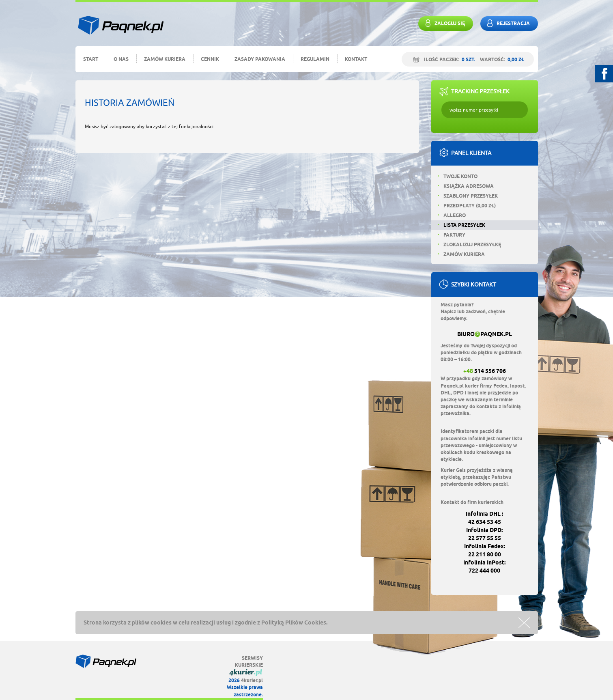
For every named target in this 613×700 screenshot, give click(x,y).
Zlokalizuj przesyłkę (469, 244)
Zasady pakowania (260, 59)
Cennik (210, 59)
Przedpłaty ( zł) (467, 206)
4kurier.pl (252, 680)
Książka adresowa (466, 186)
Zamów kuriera (165, 59)
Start (91, 59)
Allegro (452, 215)
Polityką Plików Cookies (294, 622)
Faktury (452, 235)
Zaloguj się (444, 23)
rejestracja (507, 23)
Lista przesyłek (461, 225)
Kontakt (356, 59)
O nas (121, 59)
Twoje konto (458, 176)
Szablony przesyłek (468, 196)
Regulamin (315, 59)
